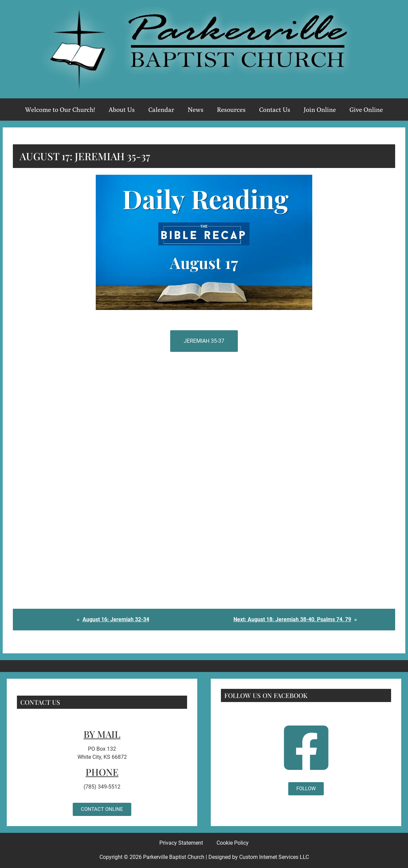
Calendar (161, 110)
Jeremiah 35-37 (204, 341)
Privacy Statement (181, 843)
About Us (122, 110)
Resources (231, 110)
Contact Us (275, 110)
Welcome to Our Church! (60, 110)
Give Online (366, 110)
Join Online (320, 110)
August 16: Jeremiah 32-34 (116, 619)
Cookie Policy (233, 843)
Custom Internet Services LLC (274, 857)
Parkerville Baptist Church (174, 857)
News (196, 110)
